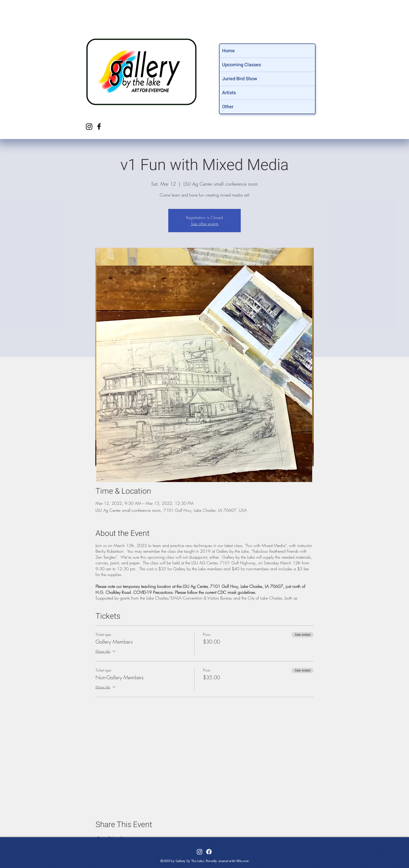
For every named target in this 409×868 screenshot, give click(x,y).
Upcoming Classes (242, 65)
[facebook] (99, 126)
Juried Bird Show (240, 79)
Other (228, 107)
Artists (229, 93)
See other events (205, 224)
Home (228, 51)
